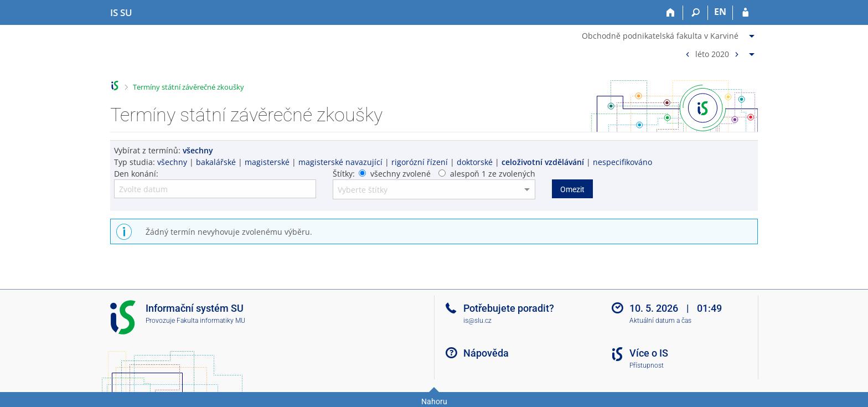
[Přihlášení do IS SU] (745, 13)
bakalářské (216, 162)
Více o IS (649, 353)
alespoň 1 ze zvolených (493, 174)
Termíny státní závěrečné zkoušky (188, 87)
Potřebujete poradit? (509, 308)
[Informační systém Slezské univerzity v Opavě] (121, 13)
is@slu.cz (477, 321)
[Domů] (671, 13)
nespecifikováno (622, 162)
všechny (172, 162)
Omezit (572, 189)
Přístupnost (647, 365)
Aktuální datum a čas (660, 321)
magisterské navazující (340, 162)
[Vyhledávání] (696, 13)
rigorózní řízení (420, 162)
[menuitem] (670, 34)
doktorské (475, 162)
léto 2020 (712, 53)
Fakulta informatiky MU (211, 321)
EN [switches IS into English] (720, 12)
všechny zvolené (401, 174)
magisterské (267, 162)
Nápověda (486, 353)
